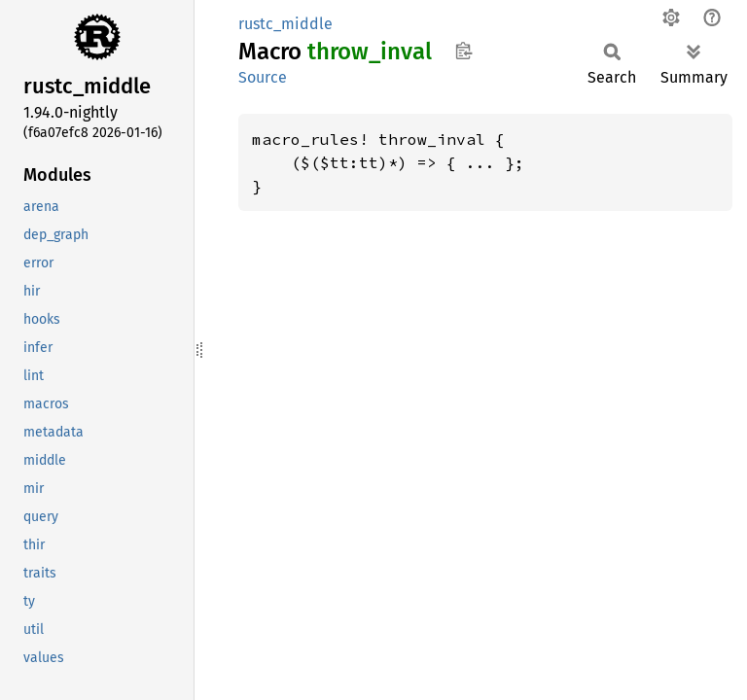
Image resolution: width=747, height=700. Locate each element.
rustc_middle (285, 24)
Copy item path (463, 51)
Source (263, 77)
